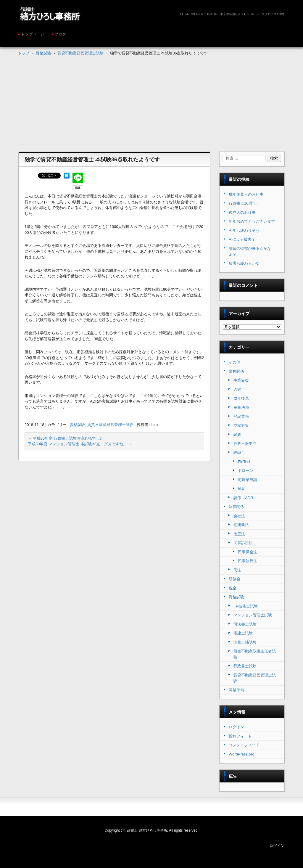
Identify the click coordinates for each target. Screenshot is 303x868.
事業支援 (241, 380)
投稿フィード (240, 736)
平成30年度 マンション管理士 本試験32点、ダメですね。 (80, 444)
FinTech (245, 462)
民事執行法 (248, 561)
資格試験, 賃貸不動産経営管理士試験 (102, 425)
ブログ (60, 34)
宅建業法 (241, 525)
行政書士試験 (245, 666)
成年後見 (241, 398)
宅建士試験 (243, 633)
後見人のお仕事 (242, 212)
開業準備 (236, 690)
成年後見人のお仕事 (246, 194)
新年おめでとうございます (252, 221)
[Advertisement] (151, 99)
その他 (234, 362)
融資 (237, 434)
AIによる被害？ (242, 239)
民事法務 (241, 408)
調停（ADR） (245, 498)
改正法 (239, 534)
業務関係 (236, 371)
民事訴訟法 (243, 543)
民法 (237, 570)
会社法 (239, 516)
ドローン (246, 471)
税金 (233, 588)
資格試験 (236, 597)
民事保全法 (248, 552)
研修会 (234, 579)
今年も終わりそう (244, 230)
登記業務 (241, 416)
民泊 (242, 489)
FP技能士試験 (246, 606)
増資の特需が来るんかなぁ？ (250, 251)
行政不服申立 (245, 444)
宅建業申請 (248, 480)
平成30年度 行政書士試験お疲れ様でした (66, 438)
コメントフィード (244, 745)
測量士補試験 (245, 642)
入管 (237, 389)
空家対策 (241, 426)
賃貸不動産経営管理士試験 (255, 678)
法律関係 (236, 507)
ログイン (236, 727)
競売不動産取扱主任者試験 (255, 654)
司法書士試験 (245, 624)
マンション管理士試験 (253, 615)
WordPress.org (241, 754)
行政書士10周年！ (244, 203)
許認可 (239, 453)
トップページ (33, 34)
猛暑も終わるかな (244, 263)
